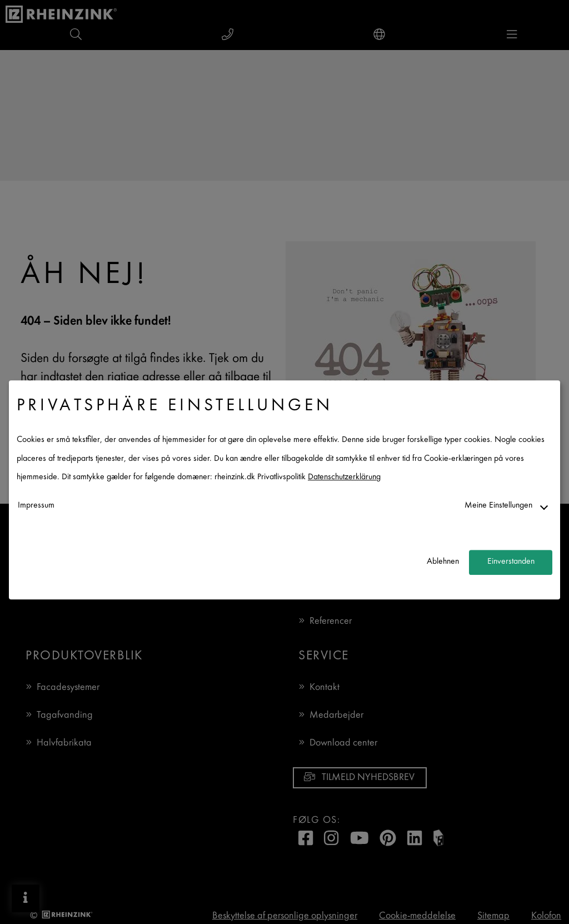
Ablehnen (443, 562)
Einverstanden (511, 562)
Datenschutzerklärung (344, 478)
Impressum (36, 506)
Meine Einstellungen (498, 506)
